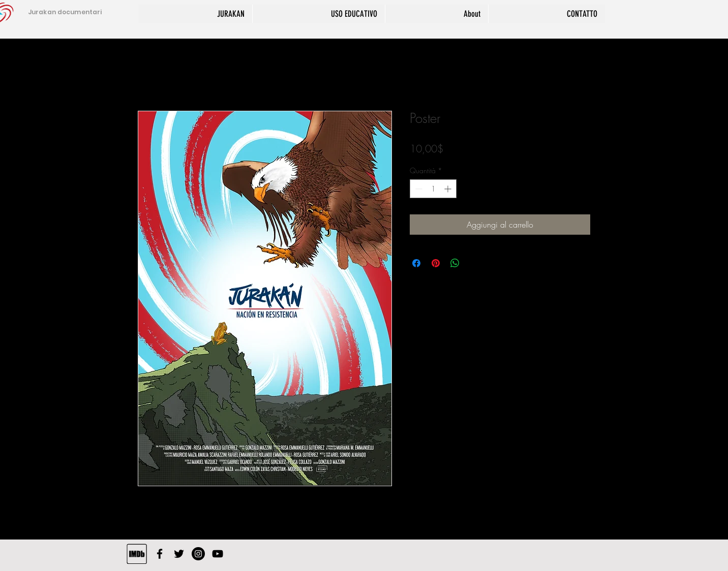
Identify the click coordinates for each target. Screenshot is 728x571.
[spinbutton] (433, 189)
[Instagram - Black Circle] (198, 554)
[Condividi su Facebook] (416, 263)
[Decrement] (418, 189)
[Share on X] (474, 263)
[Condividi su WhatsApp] (455, 263)
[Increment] (449, 189)
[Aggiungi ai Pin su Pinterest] (436, 263)
